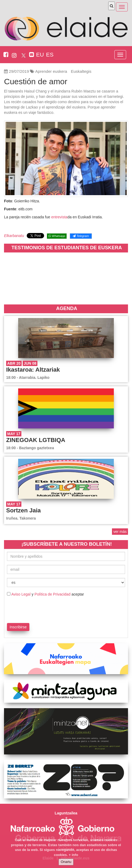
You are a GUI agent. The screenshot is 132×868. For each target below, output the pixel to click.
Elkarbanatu (14, 236)
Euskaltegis (81, 71)
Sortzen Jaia (24, 510)
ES (50, 55)
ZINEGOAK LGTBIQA (36, 440)
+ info (73, 855)
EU (40, 55)
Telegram (81, 236)
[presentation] (38, 609)
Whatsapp (57, 236)
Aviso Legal (21, 594)
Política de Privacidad (53, 594)
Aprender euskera (51, 71)
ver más (120, 532)
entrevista (59, 217)
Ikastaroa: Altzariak (33, 370)
